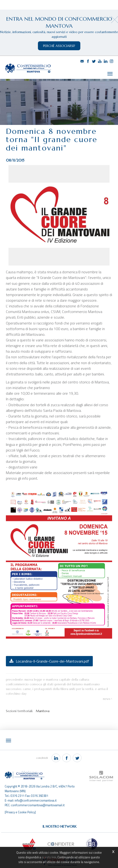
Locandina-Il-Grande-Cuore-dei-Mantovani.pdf (53, 656)
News (107, 693)
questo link (49, 857)
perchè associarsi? (59, 46)
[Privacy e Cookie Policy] (20, 806)
